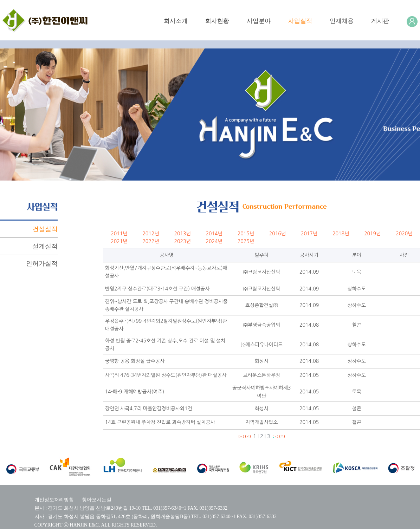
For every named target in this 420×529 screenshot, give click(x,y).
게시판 (380, 21)
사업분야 (259, 21)
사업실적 (300, 21)
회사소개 (176, 21)
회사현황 (217, 21)
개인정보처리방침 (54, 500)
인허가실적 (42, 263)
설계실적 (45, 246)
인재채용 (342, 21)
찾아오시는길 (97, 500)
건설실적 (45, 229)
